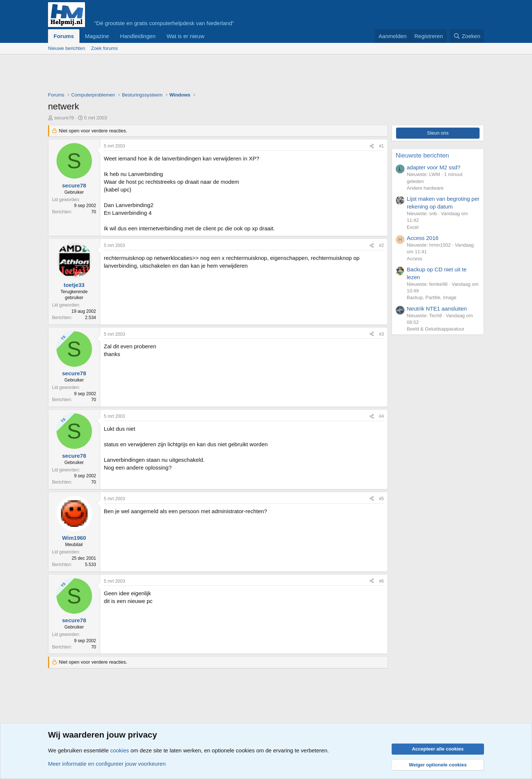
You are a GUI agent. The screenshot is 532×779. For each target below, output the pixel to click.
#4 (381, 416)
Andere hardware (425, 188)
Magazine (97, 36)
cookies (120, 750)
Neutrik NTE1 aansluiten (437, 309)
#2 (381, 245)
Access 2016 (423, 238)
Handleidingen (138, 36)
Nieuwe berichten (66, 48)
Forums (64, 36)
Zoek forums (104, 48)
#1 (381, 146)
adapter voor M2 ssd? (434, 167)
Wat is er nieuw (185, 36)
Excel (413, 227)
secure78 (64, 118)
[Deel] (372, 146)
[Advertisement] (183, 75)
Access (415, 259)
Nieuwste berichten (422, 155)
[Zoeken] (467, 36)
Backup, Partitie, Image (432, 297)
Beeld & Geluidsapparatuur (436, 329)
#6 (381, 581)
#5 (381, 499)
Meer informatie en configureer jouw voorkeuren (107, 764)
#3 (381, 334)
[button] (210, 36)
